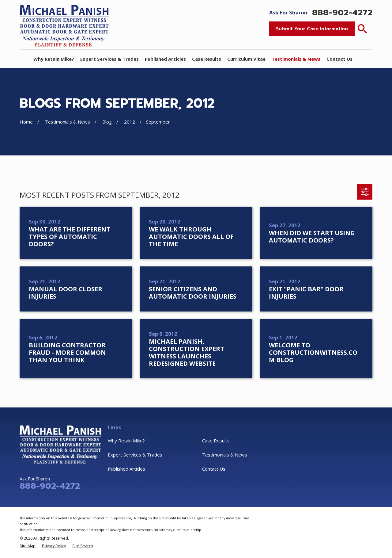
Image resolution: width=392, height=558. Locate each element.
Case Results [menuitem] (207, 59)
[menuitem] (28, 546)
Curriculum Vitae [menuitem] (246, 59)
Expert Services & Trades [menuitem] (109, 59)
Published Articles (126, 469)
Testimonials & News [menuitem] (296, 59)
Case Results (216, 441)
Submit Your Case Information (312, 29)
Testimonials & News (225, 455)
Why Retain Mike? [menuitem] (54, 59)
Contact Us (214, 469)
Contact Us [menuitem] (339, 59)
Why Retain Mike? (126, 441)
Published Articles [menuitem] (165, 59)
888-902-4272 (342, 13)
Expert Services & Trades (135, 455)
